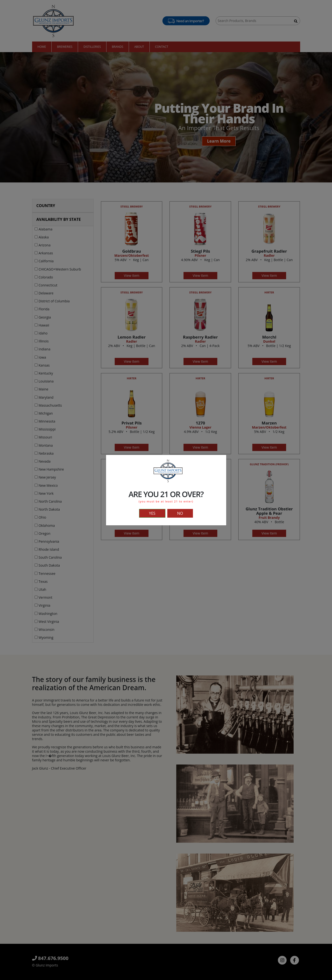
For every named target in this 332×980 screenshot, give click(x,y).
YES (152, 513)
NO (180, 513)
